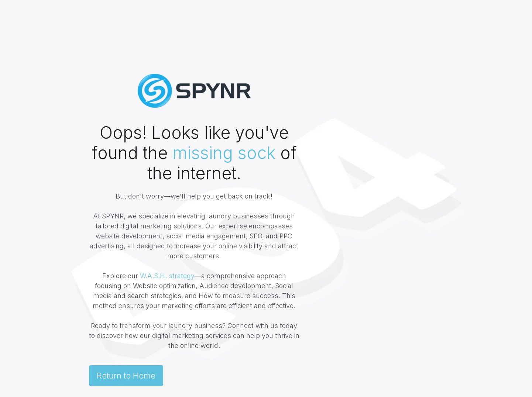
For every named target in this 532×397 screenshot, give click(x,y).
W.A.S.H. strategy (167, 276)
